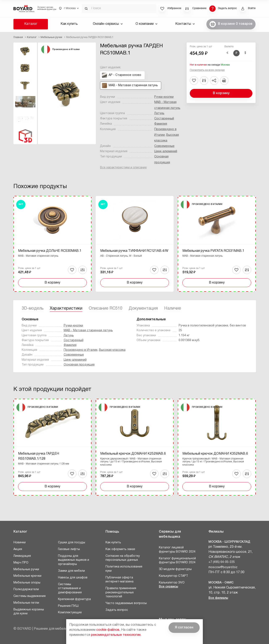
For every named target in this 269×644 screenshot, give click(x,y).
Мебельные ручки (26, 569)
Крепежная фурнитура (74, 599)
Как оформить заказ (120, 549)
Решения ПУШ (68, 606)
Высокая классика (112, 350)
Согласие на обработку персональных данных (123, 558)
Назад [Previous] (17, 233)
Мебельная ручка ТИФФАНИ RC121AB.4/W (134, 251)
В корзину (221, 93)
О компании (146, 24)
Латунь (159, 113)
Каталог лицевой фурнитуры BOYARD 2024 (177, 550)
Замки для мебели (71, 571)
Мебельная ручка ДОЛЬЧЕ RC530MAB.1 (50, 251)
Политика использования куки (124, 569)
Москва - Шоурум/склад (229, 542)
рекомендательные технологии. (116, 635)
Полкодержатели (26, 589)
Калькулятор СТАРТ (173, 576)
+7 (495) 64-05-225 (222, 562)
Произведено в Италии (80, 350)
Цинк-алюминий (166, 151)
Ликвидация (22, 556)
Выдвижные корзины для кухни (29, 612)
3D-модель (33, 309)
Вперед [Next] (252, 233)
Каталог (31, 24)
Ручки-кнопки (164, 97)
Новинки (20, 543)
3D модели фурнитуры (175, 569)
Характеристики (66, 309)
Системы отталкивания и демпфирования (70, 589)
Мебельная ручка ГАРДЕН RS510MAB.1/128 (39, 456)
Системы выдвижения (30, 596)
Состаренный (164, 119)
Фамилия (161, 124)
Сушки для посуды (72, 543)
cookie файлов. (108, 630)
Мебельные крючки (27, 576)
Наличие (173, 309)
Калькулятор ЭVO (172, 583)
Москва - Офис (221, 583)
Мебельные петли (26, 603)
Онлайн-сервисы (108, 24)
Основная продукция (79, 365)
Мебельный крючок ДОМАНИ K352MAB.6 (215, 454)
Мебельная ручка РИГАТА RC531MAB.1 (213, 251)
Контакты (185, 24)
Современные (164, 146)
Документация (143, 309)
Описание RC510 (105, 309)
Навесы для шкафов (73, 578)
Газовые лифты (69, 549)
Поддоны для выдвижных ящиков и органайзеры (74, 560)
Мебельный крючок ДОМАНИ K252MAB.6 (133, 454)
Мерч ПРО (21, 563)
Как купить (69, 24)
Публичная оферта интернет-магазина (119, 580)
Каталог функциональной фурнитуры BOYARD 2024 (177, 561)
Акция (18, 549)
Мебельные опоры (27, 583)
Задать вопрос (117, 610)
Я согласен (184, 628)
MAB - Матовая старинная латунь (88, 331)
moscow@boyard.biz (223, 567)
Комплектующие (70, 613)
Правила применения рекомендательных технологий (121, 593)
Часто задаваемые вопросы (126, 603)
